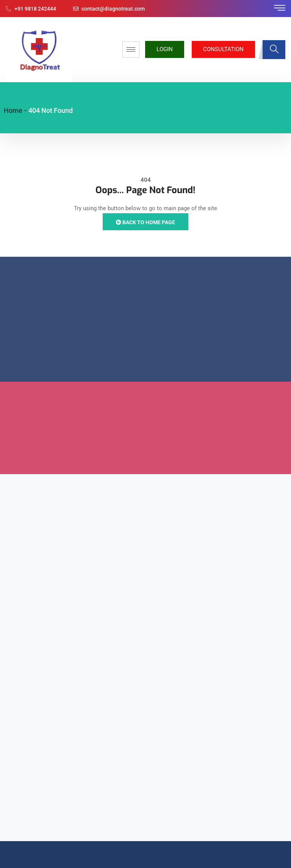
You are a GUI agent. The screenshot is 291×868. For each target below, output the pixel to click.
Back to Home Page (145, 222)
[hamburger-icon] (131, 49)
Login (165, 49)
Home (13, 110)
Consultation (223, 49)
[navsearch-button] (274, 50)
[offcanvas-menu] (280, 8)
